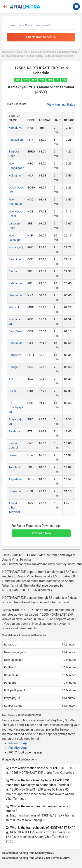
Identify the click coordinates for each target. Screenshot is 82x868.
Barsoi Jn (15, 259)
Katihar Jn (15, 283)
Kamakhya (16, 128)
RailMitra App (18, 748)
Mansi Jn (15, 307)
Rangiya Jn (16, 140)
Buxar (12, 391)
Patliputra (15, 355)
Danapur (14, 367)
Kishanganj (16, 247)
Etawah (14, 455)
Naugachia (16, 295)
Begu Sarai (16, 331)
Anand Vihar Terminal (14, 508)
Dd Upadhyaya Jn (16, 407)
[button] (41, 531)
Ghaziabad (16, 491)
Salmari (14, 271)
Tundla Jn (15, 467)
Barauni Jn (16, 343)
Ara (11, 379)
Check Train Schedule (41, 37)
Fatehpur (14, 431)
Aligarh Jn (15, 479)
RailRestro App (19, 743)
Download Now (41, 533)
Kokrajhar (15, 175)
